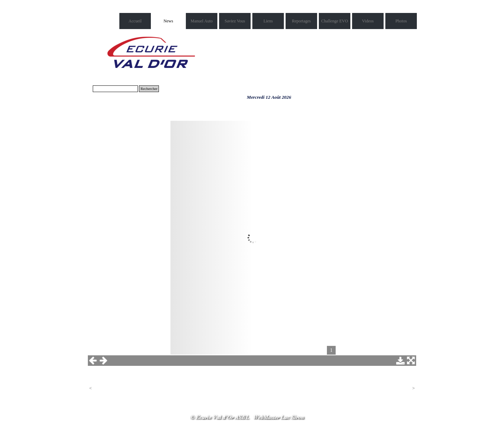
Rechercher (149, 89)
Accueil (135, 21)
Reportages (301, 21)
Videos (368, 21)
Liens (268, 21)
